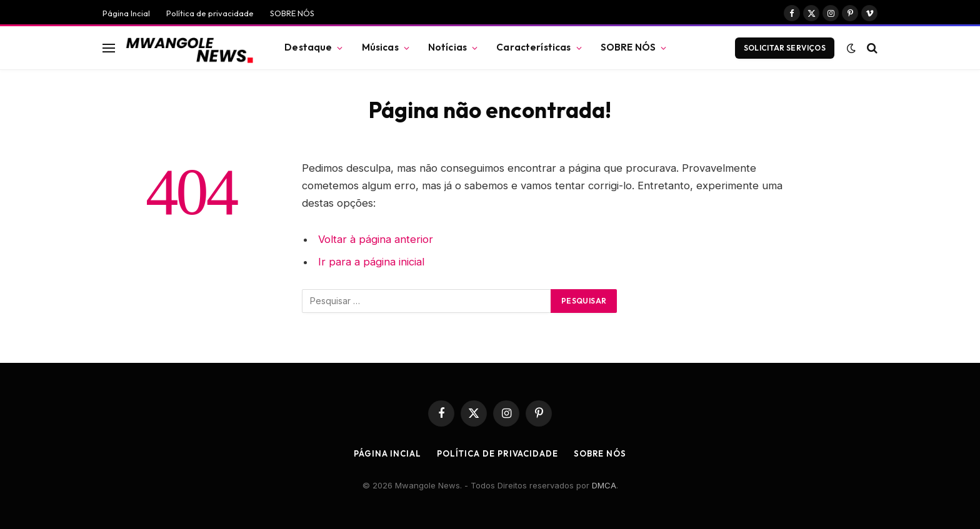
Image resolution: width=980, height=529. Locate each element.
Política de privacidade (210, 13)
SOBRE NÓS (292, 13)
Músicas (380, 47)
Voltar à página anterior (376, 239)
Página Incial (126, 13)
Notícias (447, 47)
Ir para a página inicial (371, 262)
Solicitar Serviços (785, 48)
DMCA (604, 485)
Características (533, 47)
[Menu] (109, 48)
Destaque (308, 47)
